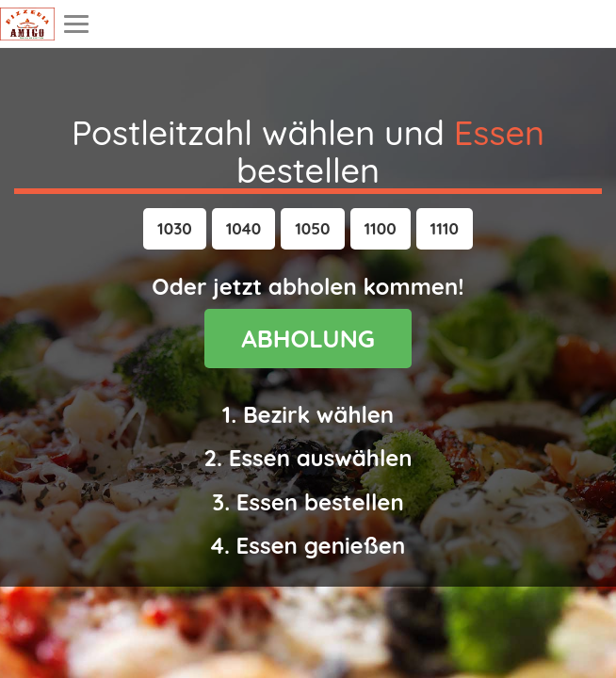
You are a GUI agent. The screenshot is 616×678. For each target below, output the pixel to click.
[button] (175, 229)
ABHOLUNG (308, 339)
